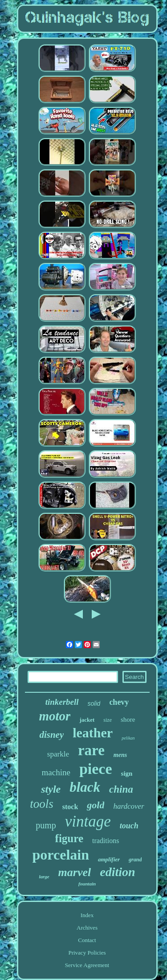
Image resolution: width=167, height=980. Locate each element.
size (108, 720)
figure (69, 838)
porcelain (61, 855)
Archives (87, 928)
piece (96, 769)
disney (51, 735)
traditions (106, 841)
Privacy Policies (87, 953)
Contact (87, 940)
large (44, 877)
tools (42, 804)
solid (94, 703)
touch (129, 826)
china (121, 789)
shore (128, 719)
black (85, 787)
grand (135, 860)
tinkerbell (62, 702)
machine (56, 772)
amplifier (109, 859)
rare (91, 750)
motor (55, 716)
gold (96, 805)
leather (93, 733)
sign (127, 773)
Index (87, 915)
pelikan (128, 738)
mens (120, 755)
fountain (87, 884)
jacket (87, 720)
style (51, 789)
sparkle (58, 754)
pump (46, 825)
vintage (88, 821)
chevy (119, 702)
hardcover (128, 806)
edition (117, 872)
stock (70, 807)
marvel (75, 872)
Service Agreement (87, 965)
